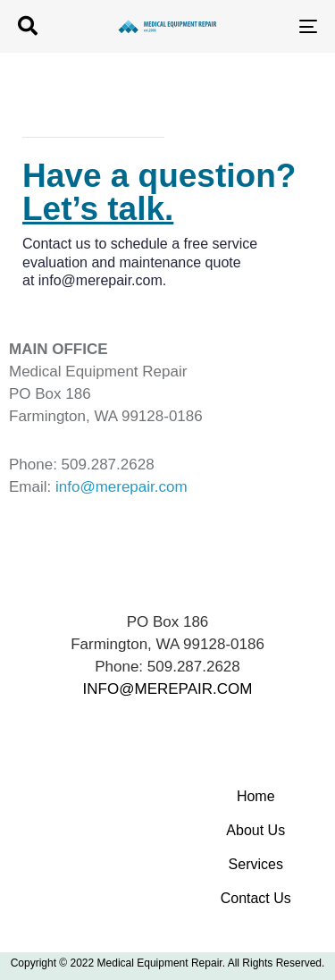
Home (256, 796)
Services (256, 864)
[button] (28, 26)
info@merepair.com (100, 280)
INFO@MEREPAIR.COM (168, 689)
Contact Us (256, 898)
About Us (255, 830)
